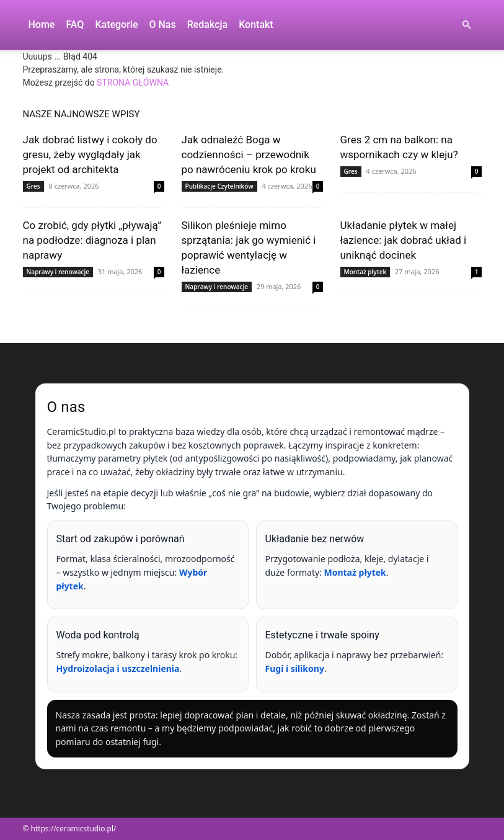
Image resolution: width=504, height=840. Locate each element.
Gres (33, 186)
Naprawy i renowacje (58, 272)
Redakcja (207, 25)
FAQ (75, 25)
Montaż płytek (365, 272)
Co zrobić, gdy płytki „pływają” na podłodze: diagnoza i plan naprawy (92, 240)
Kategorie (116, 25)
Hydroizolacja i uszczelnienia (118, 668)
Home (42, 25)
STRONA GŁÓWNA (133, 83)
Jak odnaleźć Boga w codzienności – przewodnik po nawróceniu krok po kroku (249, 154)
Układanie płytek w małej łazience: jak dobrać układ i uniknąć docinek (404, 240)
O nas (162, 25)
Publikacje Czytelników (219, 186)
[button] (467, 25)
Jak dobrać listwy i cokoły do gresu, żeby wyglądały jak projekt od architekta (90, 154)
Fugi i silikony (295, 668)
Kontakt (256, 25)
